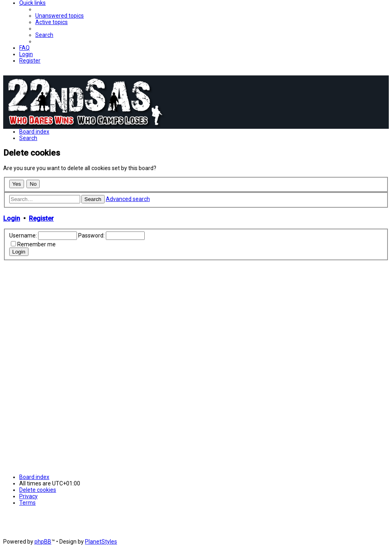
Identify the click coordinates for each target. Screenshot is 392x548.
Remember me (36, 244)
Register (41, 218)
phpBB (43, 542)
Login (12, 218)
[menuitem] (60, 16)
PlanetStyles (101, 542)
